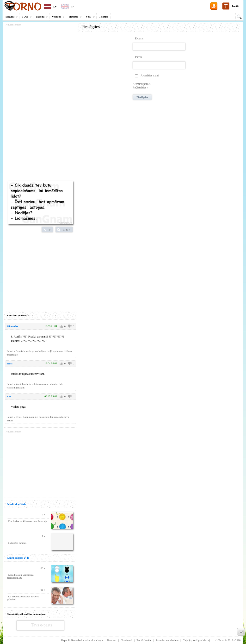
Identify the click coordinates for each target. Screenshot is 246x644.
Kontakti (112, 640)
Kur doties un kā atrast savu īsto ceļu (27, 521)
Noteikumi (126, 640)
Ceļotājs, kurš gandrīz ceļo (197, 640)
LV (55, 6)
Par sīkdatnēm (144, 640)
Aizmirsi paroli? (142, 84)
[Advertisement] (159, 142)
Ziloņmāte (12, 326)
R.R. (9, 396)
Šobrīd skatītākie (16, 504)
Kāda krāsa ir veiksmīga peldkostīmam (20, 576)
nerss (10, 363)
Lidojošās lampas (17, 543)
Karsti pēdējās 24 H (18, 558)
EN (72, 6)
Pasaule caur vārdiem (167, 640)
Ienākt (236, 6)
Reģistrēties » (141, 88)
